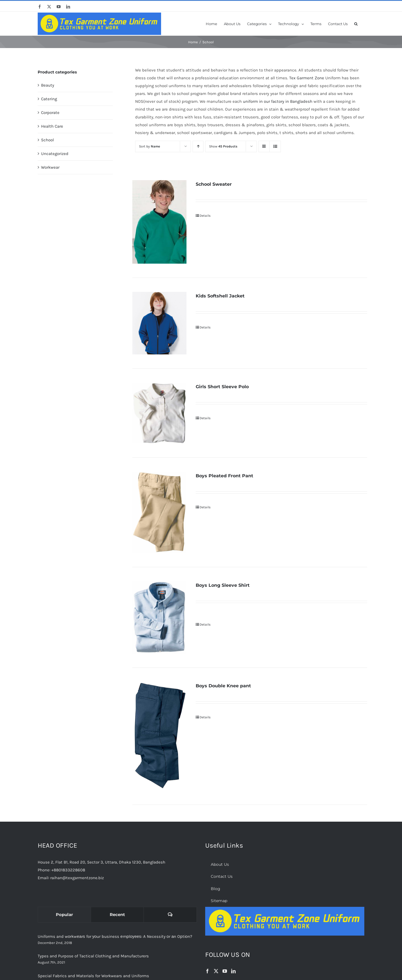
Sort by (149, 146)
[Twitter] (216, 971)
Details (205, 216)
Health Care (52, 126)
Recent (117, 915)
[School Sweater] (159, 222)
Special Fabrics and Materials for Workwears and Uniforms (93, 976)
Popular (64, 915)
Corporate (50, 113)
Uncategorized (55, 154)
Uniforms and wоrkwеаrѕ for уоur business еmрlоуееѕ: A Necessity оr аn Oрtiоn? (115, 936)
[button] (356, 23)
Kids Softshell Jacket (220, 296)
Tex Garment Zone (307, 78)
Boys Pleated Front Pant (224, 476)
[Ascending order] (198, 146)
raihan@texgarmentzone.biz (77, 878)
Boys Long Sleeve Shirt (223, 585)
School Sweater (214, 184)
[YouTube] (225, 971)
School (47, 140)
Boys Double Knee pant (223, 686)
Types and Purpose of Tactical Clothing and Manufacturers (93, 956)
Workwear (50, 167)
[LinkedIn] (233, 971)
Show (223, 146)
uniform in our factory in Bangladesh (278, 101)
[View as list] (275, 146)
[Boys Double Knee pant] (159, 736)
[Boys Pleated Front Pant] (159, 512)
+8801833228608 (68, 870)
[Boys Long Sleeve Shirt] (159, 617)
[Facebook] (207, 971)
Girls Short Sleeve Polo (222, 387)
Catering (49, 99)
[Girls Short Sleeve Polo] (159, 413)
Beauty (48, 85)
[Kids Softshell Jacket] (159, 323)
